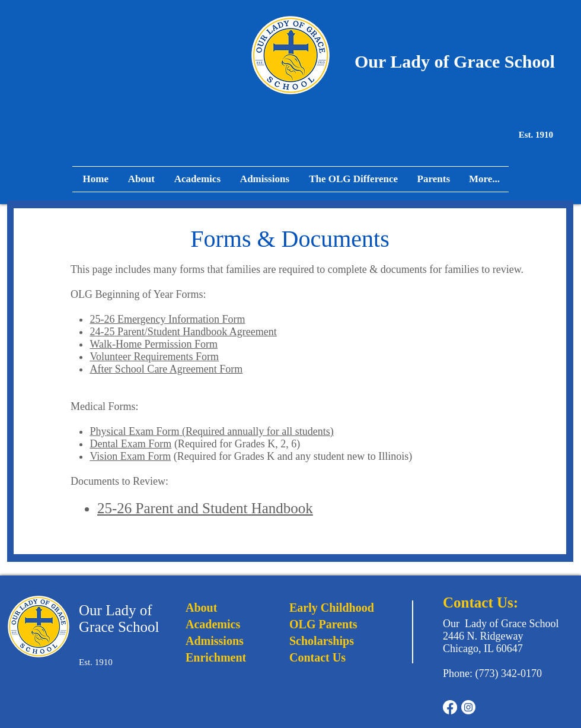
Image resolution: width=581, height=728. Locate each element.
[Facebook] (450, 707)
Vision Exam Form (130, 456)
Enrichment (216, 657)
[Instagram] (468, 707)
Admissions (215, 641)
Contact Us (317, 657)
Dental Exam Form (130, 444)
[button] (433, 179)
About (201, 608)
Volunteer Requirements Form (154, 357)
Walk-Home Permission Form (154, 344)
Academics (213, 624)
